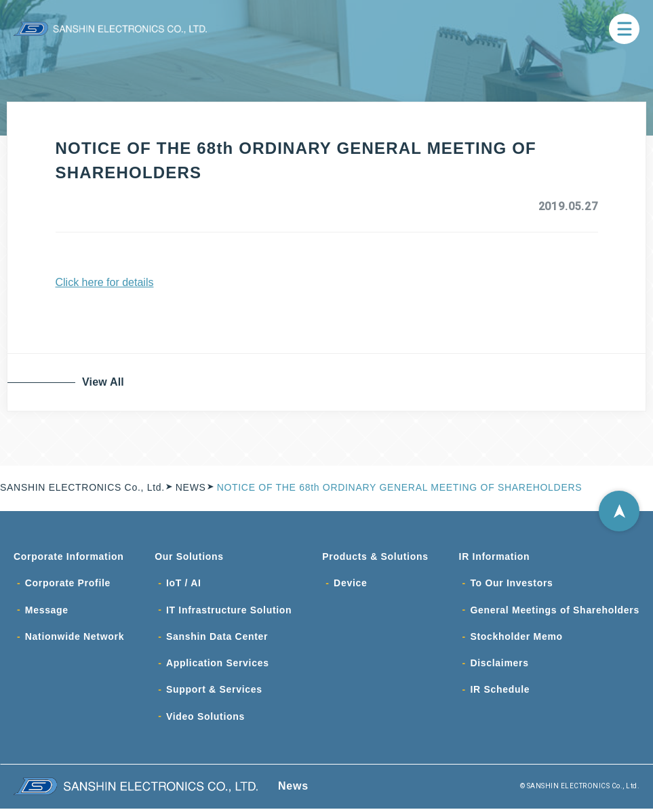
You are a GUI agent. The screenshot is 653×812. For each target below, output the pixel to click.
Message (47, 611)
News (293, 789)
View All (105, 382)
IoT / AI (184, 584)
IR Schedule (500, 693)
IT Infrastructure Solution (229, 611)
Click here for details (105, 282)
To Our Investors (511, 584)
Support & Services (214, 693)
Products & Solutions (375, 557)
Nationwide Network (75, 638)
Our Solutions (189, 557)
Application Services (218, 666)
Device (350, 584)
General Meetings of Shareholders (555, 611)
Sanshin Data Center (217, 638)
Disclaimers (499, 666)
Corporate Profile (68, 584)
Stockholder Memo (516, 638)
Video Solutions (205, 720)
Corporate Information (68, 557)
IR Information (495, 557)
